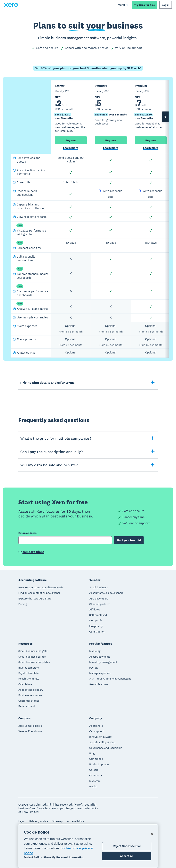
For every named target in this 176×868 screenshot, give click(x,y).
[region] (88, 846)
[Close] (152, 834)
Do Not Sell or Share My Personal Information (54, 857)
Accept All (127, 856)
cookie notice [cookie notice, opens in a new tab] (71, 848)
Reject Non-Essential (127, 846)
